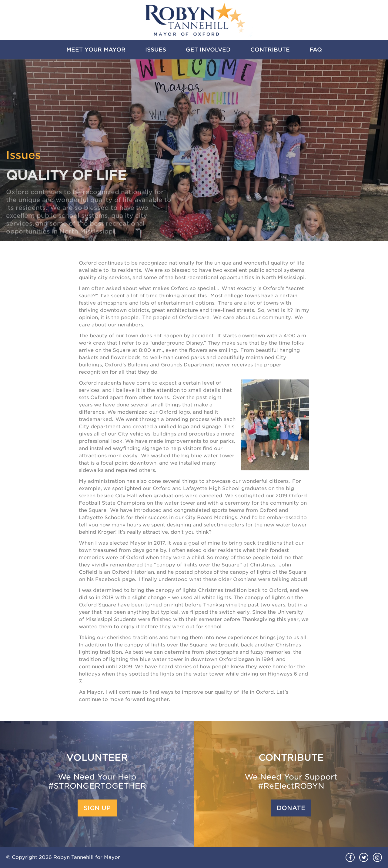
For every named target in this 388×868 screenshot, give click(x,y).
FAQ (316, 50)
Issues (156, 50)
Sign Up (97, 808)
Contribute (270, 50)
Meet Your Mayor (96, 50)
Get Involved (208, 50)
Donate (291, 808)
